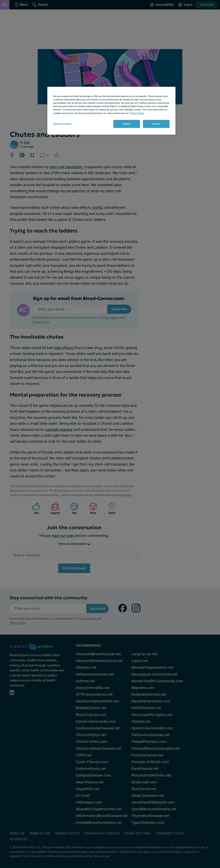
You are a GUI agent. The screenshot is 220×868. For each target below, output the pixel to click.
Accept (156, 124)
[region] (111, 111)
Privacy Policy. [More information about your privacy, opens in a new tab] (137, 113)
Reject (127, 124)
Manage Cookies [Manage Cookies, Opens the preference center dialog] (62, 124)
